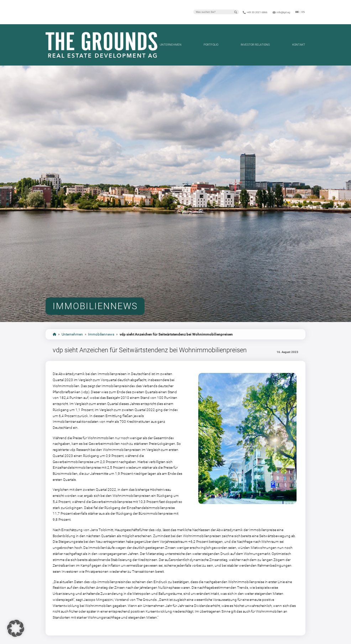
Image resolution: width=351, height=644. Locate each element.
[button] (16, 628)
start (54, 334)
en (303, 12)
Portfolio (211, 45)
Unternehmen (171, 45)
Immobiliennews (101, 334)
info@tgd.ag (283, 12)
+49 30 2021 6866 (257, 12)
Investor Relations (255, 45)
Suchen (236, 12)
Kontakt (299, 45)
